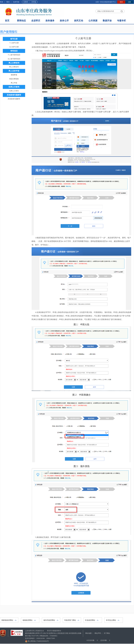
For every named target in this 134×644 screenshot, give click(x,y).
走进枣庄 (36, 21)
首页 (7, 21)
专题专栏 (121, 21)
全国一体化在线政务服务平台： (106, 2)
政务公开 (64, 21)
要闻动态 (21, 21)
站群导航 (16, 2)
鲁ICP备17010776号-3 (32, 636)
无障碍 (26, 2)
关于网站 (107, 633)
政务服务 (50, 21)
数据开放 (107, 21)
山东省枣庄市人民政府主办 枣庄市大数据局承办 (43, 631)
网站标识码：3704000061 (41, 636)
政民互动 (79, 21)
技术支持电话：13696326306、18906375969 (40, 638)
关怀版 (34, 2)
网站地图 (88, 633)
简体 (2, 2)
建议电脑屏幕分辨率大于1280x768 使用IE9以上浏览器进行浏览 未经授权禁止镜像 (53, 633)
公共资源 (93, 21)
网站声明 (98, 633)
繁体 (8, 2)
